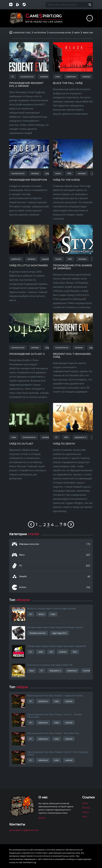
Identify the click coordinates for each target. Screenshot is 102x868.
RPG (69, 173)
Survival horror (27, 77)
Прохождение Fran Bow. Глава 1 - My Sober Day (53, 733)
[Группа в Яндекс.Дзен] (12, 5)
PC (13, 77)
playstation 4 (48, 259)
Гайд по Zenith (64, 444)
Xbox (22, 555)
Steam (86, 812)
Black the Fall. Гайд (68, 83)
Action (58, 173)
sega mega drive (59, 633)
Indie (58, 77)
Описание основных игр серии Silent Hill (50, 665)
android (63, 652)
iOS (51, 652)
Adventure (72, 671)
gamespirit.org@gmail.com (24, 830)
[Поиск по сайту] (90, 5)
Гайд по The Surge (66, 180)
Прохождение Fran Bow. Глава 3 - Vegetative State (55, 696)
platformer (71, 77)
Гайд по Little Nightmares (28, 265)
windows (44, 77)
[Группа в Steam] (26, 5)
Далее (42, 818)
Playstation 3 (55, 671)
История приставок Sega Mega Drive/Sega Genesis (55, 627)
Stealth (58, 259)
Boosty (86, 808)
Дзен (85, 803)
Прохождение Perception (28, 180)
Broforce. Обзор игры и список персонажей (52, 609)
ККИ (75, 652)
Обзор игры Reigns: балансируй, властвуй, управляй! (57, 646)
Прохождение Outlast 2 (27, 354)
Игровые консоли (29, 544)
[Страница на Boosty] (19, 5)
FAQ (85, 817)
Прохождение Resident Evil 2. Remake (26, 85)
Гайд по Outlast (21, 444)
